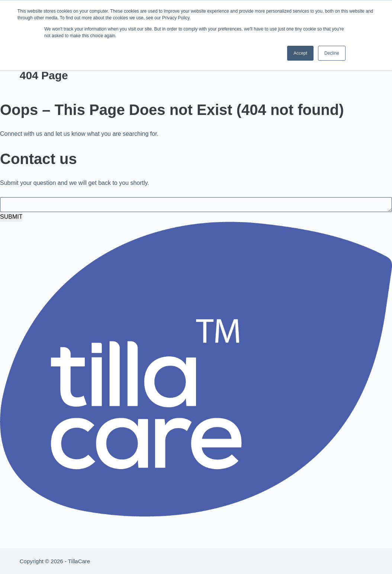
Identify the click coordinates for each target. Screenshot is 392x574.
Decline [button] (332, 53)
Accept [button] (300, 53)
